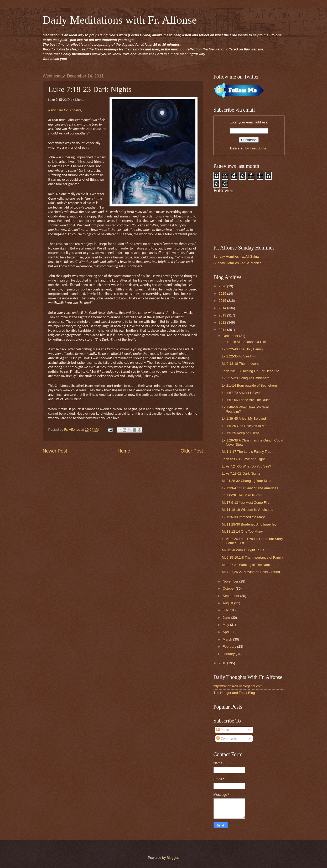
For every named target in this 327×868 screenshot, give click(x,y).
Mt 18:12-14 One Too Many (242, 531)
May (226, 625)
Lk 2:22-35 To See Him (239, 356)
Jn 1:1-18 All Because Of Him (244, 342)
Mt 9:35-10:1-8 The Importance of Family (253, 557)
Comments (227, 738)
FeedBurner (259, 148)
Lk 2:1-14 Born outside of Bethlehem (249, 385)
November (231, 581)
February (230, 646)
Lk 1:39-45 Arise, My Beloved (244, 419)
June (227, 618)
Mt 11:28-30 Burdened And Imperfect (250, 524)
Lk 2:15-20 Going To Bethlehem (246, 378)
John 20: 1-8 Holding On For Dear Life (251, 371)
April (227, 632)
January (229, 654)
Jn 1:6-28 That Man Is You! (242, 495)
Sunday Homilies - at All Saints (237, 256)
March (228, 639)
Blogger (173, 858)
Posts (223, 730)
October (229, 588)
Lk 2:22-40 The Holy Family (243, 349)
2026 (223, 286)
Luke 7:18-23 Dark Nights (241, 473)
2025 (223, 293)
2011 (223, 330)
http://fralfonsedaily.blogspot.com (238, 686)
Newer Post (55, 451)
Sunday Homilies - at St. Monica (238, 263)
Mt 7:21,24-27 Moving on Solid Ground (251, 572)
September (232, 596)
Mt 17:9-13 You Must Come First (246, 503)
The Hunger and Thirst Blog (234, 693)
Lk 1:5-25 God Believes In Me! (245, 426)
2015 (223, 301)
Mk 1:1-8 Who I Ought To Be (243, 550)
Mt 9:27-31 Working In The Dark (246, 565)
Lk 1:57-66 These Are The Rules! (247, 400)
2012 (223, 322)
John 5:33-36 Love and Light (243, 459)
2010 (223, 663)
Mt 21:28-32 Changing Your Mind (247, 481)
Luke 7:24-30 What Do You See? (247, 466)
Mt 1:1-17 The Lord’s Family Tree (247, 452)
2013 (223, 315)
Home (124, 451)
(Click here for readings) (65, 110)
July (226, 610)
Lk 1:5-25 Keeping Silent (240, 433)
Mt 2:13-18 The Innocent (240, 364)
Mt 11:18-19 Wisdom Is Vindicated (248, 510)
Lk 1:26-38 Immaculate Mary (243, 517)
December (231, 336)
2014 (223, 308)
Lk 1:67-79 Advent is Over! (242, 393)
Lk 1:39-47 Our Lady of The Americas (250, 488)
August (229, 603)
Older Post (192, 451)
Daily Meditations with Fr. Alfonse (120, 20)
